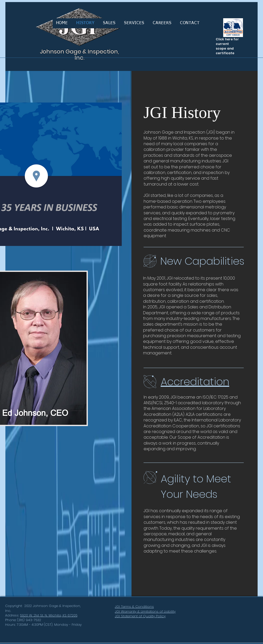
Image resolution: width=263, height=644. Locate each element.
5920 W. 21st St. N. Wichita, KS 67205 (49, 615)
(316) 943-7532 (29, 620)
